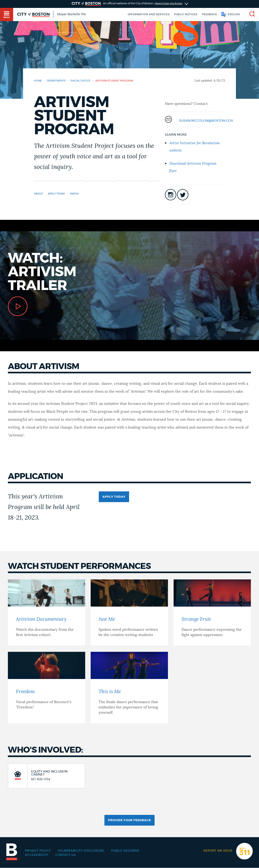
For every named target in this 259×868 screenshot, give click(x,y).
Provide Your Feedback (129, 820)
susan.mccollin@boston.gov (206, 121)
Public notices (186, 14)
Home (38, 81)
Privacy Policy (38, 851)
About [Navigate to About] (38, 194)
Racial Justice (80, 81)
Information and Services (149, 14)
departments (56, 81)
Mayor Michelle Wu (71, 14)
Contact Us (66, 855)
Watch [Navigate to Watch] (74, 194)
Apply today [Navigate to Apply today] (56, 194)
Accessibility (37, 855)
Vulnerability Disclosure (81, 851)
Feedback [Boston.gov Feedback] (209, 14)
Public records (125, 851)
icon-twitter (183, 195)
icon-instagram (171, 195)
